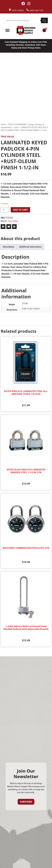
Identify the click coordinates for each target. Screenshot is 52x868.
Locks (16, 127)
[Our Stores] (10, 10)
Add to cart (20, 210)
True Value (7, 137)
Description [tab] (9, 247)
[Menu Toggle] (7, 30)
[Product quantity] (5, 210)
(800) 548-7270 (37, 10)
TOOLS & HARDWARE (17, 124)
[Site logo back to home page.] (26, 30)
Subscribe (26, 802)
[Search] (44, 20)
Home (3, 124)
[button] (3, 227)
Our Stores (18, 10)
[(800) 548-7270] (28, 10)
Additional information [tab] (30, 247)
